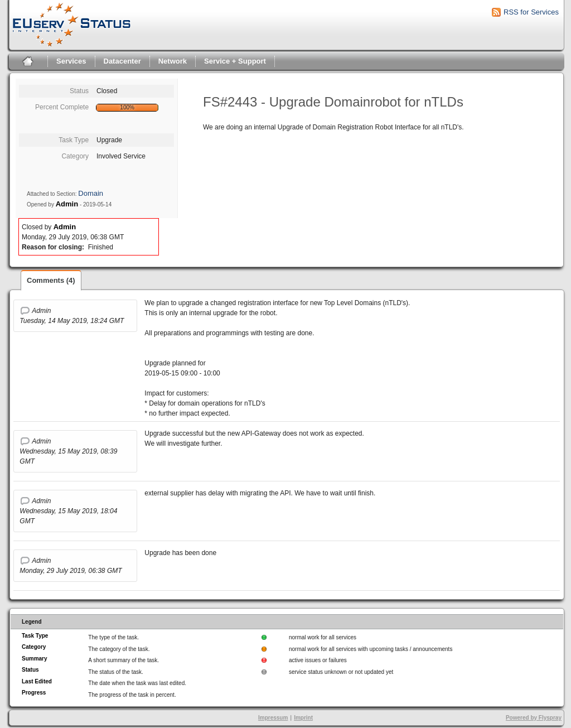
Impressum (273, 718)
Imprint (303, 718)
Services (71, 61)
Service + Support (235, 61)
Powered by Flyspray (534, 718)
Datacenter (122, 61)
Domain (91, 193)
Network (173, 61)
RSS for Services (531, 12)
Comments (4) (51, 280)
